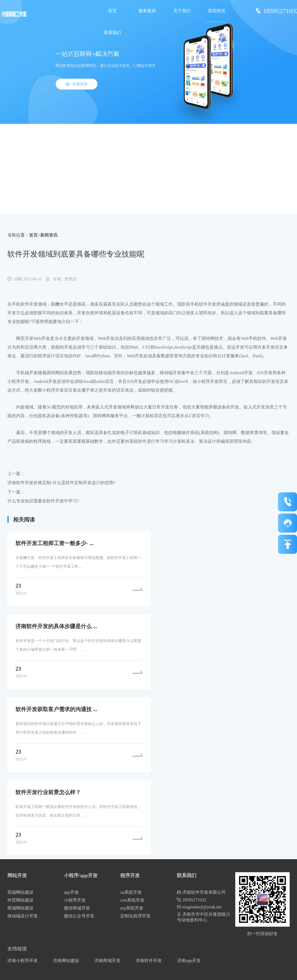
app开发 (71, 892)
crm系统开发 (132, 900)
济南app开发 (189, 961)
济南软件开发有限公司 (201, 892)
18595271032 (191, 900)
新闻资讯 (217, 11)
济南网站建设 (66, 961)
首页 (112, 11)
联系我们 (112, 33)
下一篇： (16, 492)
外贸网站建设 (20, 900)
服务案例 (147, 11)
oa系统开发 (131, 892)
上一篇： (16, 473)
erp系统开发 (132, 908)
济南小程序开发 (23, 961)
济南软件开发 (149, 961)
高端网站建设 (20, 892)
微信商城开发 (77, 908)
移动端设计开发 (23, 916)
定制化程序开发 (135, 916)
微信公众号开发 (79, 916)
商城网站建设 (20, 908)
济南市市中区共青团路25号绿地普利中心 (203, 917)
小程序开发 (75, 900)
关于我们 (182, 11)
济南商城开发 (107, 961)
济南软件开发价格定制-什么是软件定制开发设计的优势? (61, 483)
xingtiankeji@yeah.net (199, 907)
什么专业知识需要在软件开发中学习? (43, 501)
